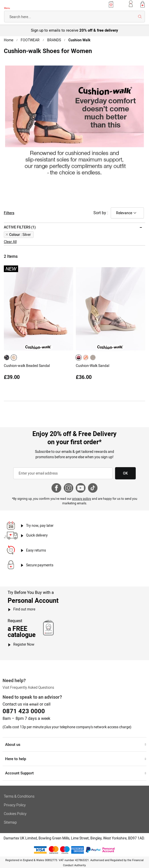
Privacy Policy (14, 801)
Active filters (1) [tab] (20, 226)
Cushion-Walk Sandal (92, 364)
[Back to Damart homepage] (19, 5)
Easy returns (36, 547)
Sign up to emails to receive (74, 30)
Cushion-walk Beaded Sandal (27, 364)
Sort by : (101, 212)
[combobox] (74, 17)
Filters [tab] (9, 212)
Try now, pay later (40, 522)
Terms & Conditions (19, 792)
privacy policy (81, 495)
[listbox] (11, 356)
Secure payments (40, 561)
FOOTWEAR (30, 40)
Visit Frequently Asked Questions (28, 684)
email (34, 700)
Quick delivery (37, 532)
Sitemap (10, 818)
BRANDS (54, 40)
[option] (7, 356)
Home (9, 40)
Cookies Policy (15, 809)
